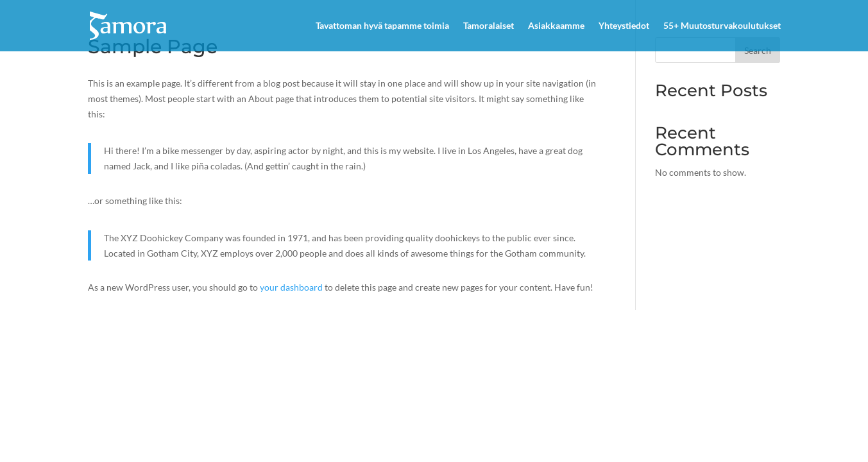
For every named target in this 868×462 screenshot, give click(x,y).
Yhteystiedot (624, 26)
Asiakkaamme (556, 26)
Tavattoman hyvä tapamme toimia (382, 26)
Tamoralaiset (489, 26)
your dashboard (291, 287)
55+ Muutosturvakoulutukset (722, 26)
